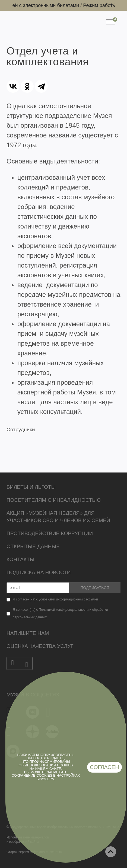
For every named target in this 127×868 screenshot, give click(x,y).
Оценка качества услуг (40, 646)
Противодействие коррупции (50, 533)
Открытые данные (33, 546)
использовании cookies (49, 765)
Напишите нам (28, 633)
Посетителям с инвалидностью (54, 500)
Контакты (20, 559)
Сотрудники (21, 430)
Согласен (104, 767)
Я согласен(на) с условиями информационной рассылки (55, 599)
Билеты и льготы (31, 487)
